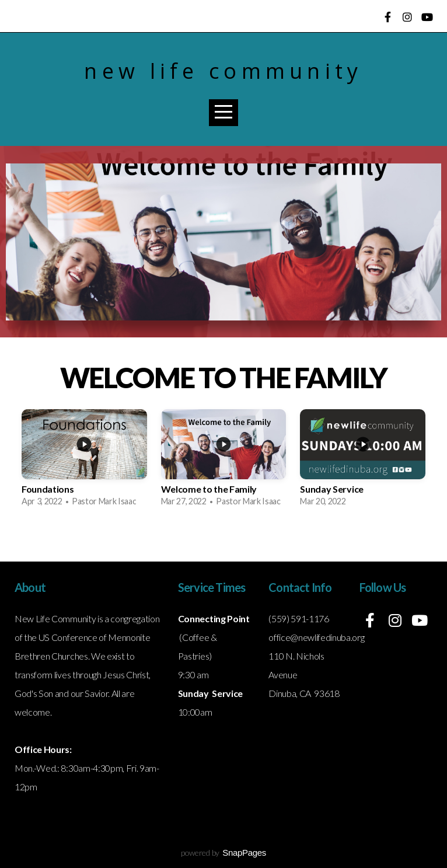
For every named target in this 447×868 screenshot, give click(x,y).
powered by (223, 853)
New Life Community (223, 71)
